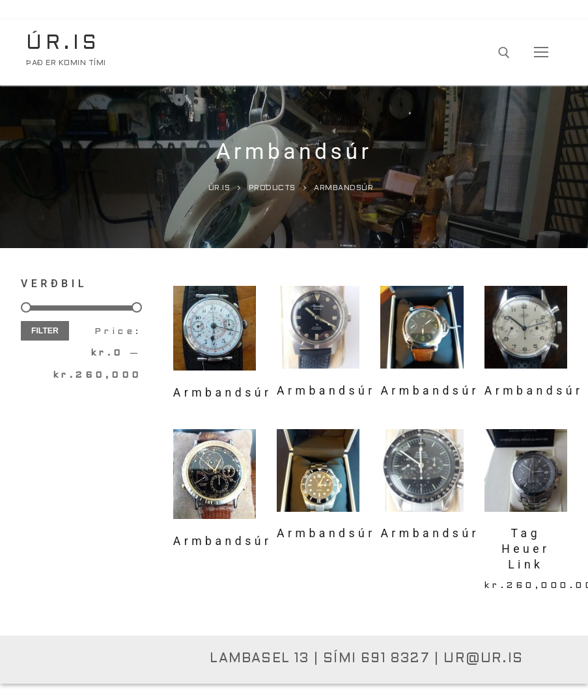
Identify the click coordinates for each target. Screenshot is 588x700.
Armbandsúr (326, 391)
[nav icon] (541, 53)
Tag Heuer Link (525, 549)
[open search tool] (504, 53)
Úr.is (63, 44)
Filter (45, 331)
